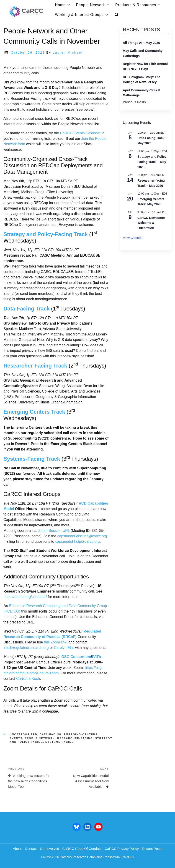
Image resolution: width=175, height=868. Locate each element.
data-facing (51, 734)
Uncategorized (24, 734)
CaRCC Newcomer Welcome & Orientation (151, 223)
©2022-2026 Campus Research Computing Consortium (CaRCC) (87, 857)
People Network (93, 5)
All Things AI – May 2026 (141, 43)
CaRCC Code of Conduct (82, 849)
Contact (31, 849)
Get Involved (49, 849)
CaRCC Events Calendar (80, 133)
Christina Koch (28, 679)
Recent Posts (152, 849)
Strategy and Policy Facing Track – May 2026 (152, 162)
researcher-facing (75, 738)
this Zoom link (55, 642)
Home (63, 5)
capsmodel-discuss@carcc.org (82, 536)
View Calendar (133, 238)
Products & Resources (138, 5)
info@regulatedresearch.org (26, 648)
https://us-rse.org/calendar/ (25, 597)
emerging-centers (81, 734)
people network (40, 738)
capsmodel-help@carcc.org (78, 542)
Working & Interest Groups (82, 15)
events (16, 738)
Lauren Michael (68, 53)
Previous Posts (134, 102)
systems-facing (60, 742)
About (17, 849)
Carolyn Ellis (64, 648)
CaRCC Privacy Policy (122, 849)
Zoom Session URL (54, 531)
